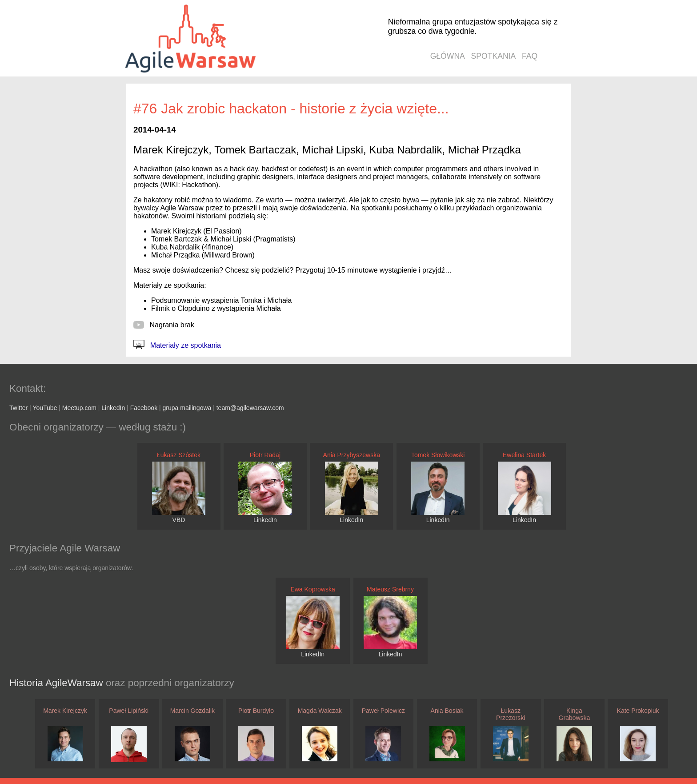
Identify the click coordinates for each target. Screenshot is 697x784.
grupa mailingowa (187, 408)
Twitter (18, 408)
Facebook (144, 408)
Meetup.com (79, 408)
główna (448, 56)
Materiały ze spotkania (177, 345)
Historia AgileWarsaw (58, 683)
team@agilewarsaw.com (250, 408)
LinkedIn (113, 408)
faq (530, 56)
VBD (179, 520)
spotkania (494, 56)
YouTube (45, 408)
